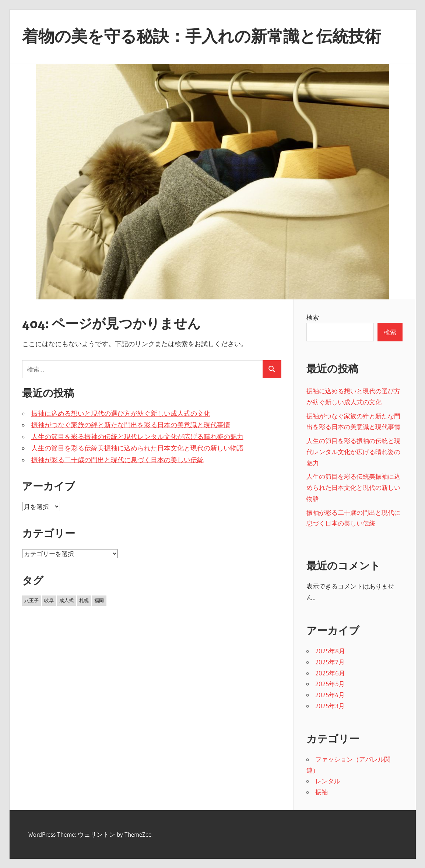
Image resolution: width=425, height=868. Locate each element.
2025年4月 (330, 695)
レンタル (328, 781)
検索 (313, 317)
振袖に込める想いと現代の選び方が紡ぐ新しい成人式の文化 (121, 414)
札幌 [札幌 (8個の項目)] (84, 600)
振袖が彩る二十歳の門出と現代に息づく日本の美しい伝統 (117, 460)
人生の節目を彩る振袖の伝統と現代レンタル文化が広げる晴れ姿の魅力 (137, 437)
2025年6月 (330, 673)
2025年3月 (330, 706)
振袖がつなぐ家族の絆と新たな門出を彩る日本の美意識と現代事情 (131, 425)
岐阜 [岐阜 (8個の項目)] (49, 600)
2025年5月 (330, 684)
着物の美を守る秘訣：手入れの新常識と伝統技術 (201, 36)
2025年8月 (330, 651)
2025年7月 (330, 662)
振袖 (322, 792)
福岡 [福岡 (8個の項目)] (99, 600)
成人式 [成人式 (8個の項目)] (66, 600)
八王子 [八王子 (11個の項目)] (31, 600)
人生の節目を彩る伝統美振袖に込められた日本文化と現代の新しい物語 (137, 448)
